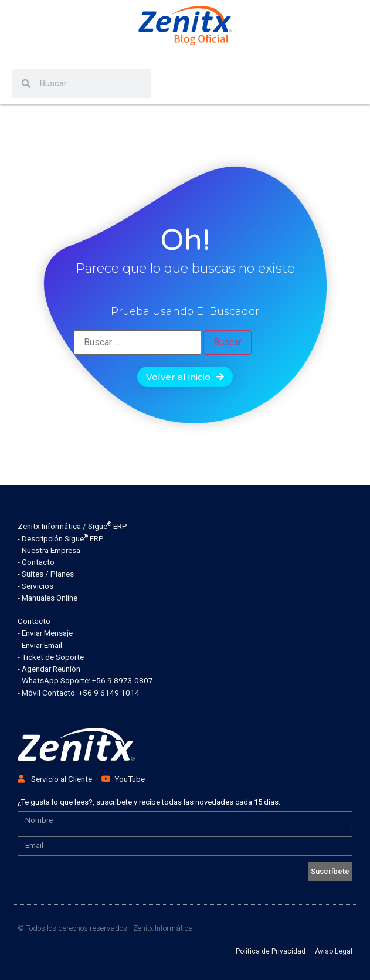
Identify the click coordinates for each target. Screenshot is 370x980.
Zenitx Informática (163, 928)
